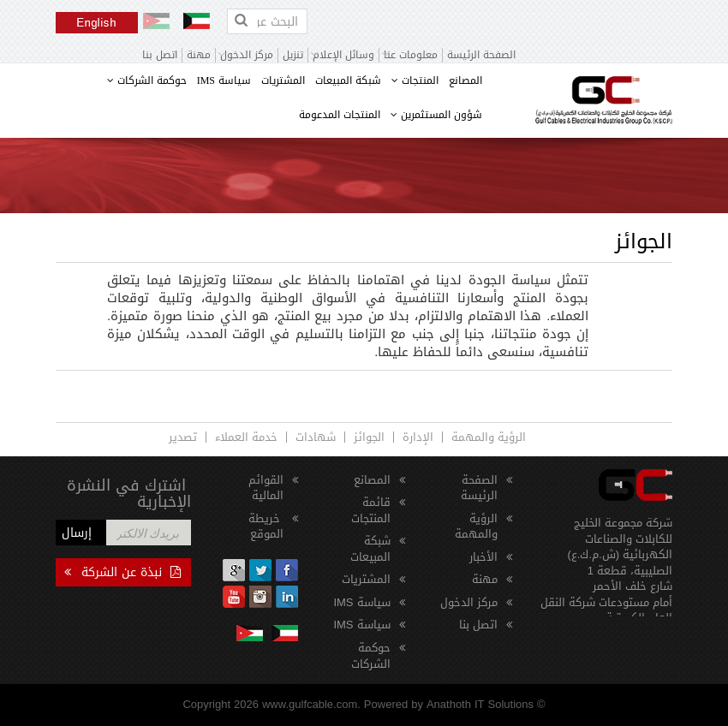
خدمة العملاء (246, 437)
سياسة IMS (224, 80)
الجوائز (369, 437)
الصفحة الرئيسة (481, 55)
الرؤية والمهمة (489, 437)
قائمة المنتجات (371, 510)
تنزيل (293, 55)
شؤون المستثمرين (436, 115)
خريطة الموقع (266, 527)
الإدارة (418, 437)
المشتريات (283, 80)
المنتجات (415, 80)
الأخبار (483, 557)
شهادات (316, 437)
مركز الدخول (469, 602)
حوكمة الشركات (147, 80)
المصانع (465, 80)
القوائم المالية (266, 488)
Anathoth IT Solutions (480, 704)
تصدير (183, 437)
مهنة (199, 55)
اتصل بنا (160, 55)
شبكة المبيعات (348, 80)
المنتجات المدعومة (340, 115)
